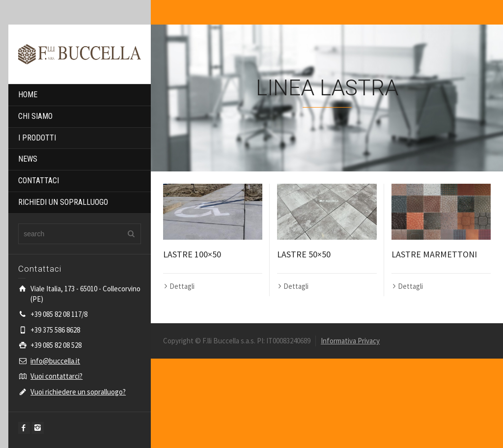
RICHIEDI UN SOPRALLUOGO (63, 202)
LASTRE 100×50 (192, 254)
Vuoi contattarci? (56, 376)
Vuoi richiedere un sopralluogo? (78, 392)
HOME (28, 95)
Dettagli (182, 286)
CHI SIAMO (35, 116)
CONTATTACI (39, 181)
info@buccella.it (55, 361)
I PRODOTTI (37, 138)
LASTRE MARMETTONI (434, 254)
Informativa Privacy (350, 341)
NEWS (28, 159)
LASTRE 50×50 (304, 254)
